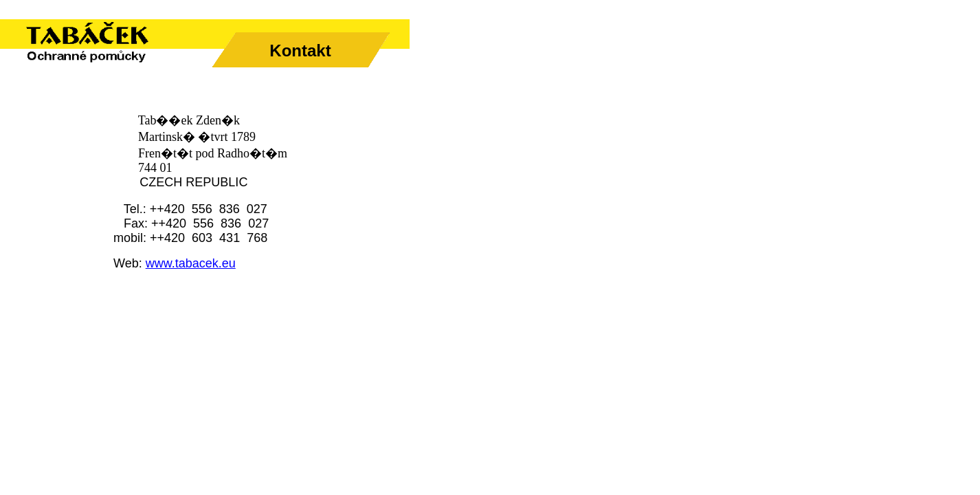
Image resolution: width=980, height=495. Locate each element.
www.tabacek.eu (191, 263)
